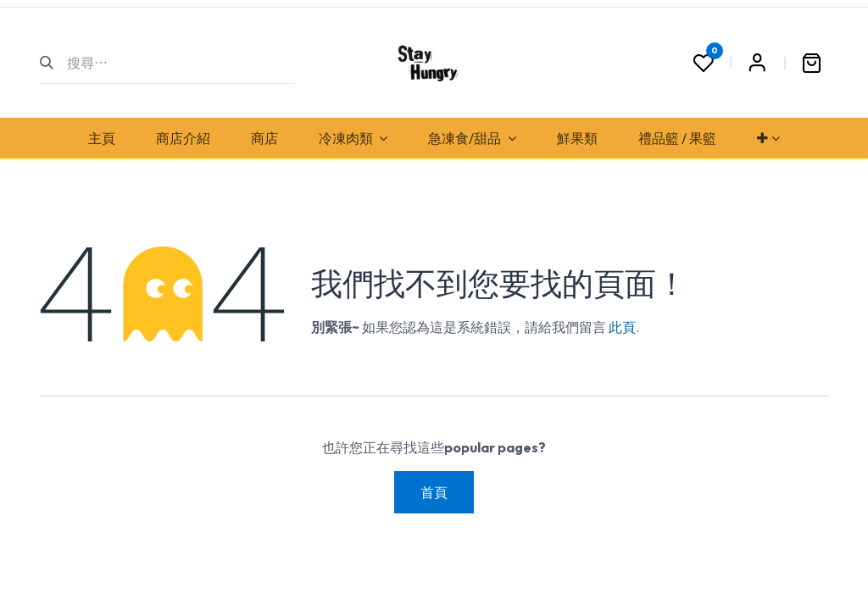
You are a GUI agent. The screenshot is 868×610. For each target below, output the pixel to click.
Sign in (757, 63)
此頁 (622, 327)
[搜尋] (54, 63)
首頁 (434, 492)
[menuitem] (102, 138)
